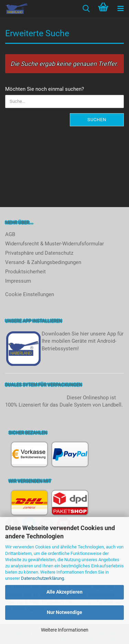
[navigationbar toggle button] (120, 9)
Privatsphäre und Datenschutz (39, 253)
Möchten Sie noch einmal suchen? (45, 89)
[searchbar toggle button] (86, 9)
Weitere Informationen (65, 630)
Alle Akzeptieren (64, 592)
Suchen (97, 120)
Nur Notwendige (64, 612)
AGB (10, 234)
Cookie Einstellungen (30, 294)
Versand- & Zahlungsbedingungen (43, 262)
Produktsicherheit (25, 272)
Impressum (18, 281)
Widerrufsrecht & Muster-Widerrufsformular (55, 244)
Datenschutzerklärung (42, 578)
